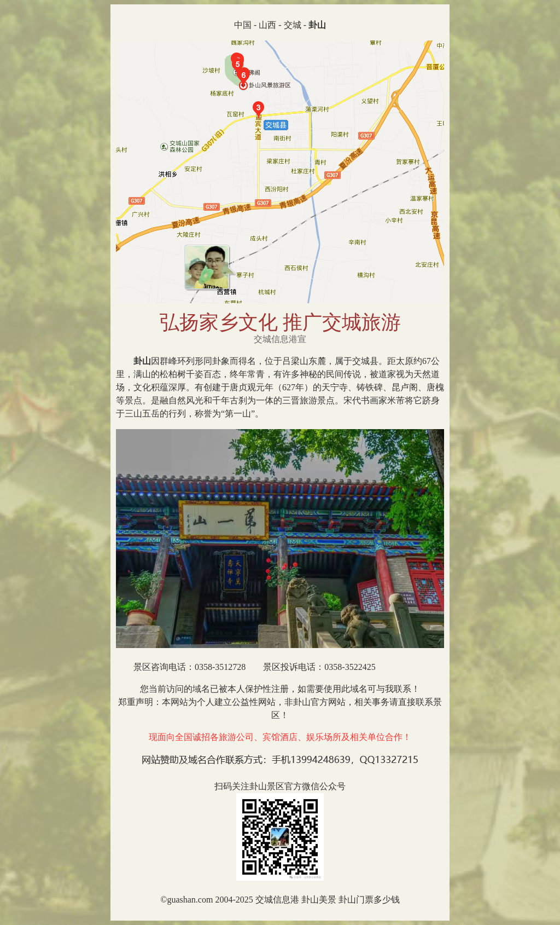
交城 (293, 25)
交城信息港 (277, 900)
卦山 (142, 361)
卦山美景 (319, 900)
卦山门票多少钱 (369, 900)
